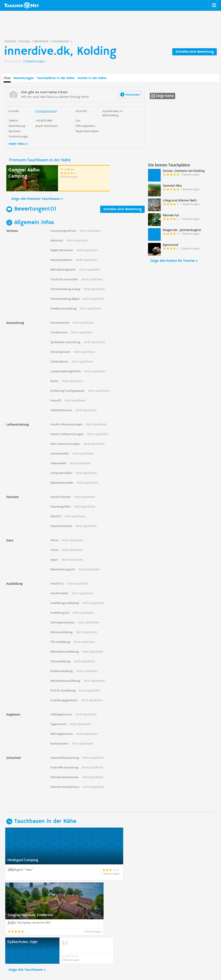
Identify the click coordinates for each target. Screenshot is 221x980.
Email (53, 111)
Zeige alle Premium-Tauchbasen (36, 199)
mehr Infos (17, 144)
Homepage (42, 111)
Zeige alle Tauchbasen (26, 915)
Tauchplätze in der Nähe (56, 78)
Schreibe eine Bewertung (195, 52)
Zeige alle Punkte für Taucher (173, 261)
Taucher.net (22, 5)
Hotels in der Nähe (92, 78)
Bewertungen (24, 78)
